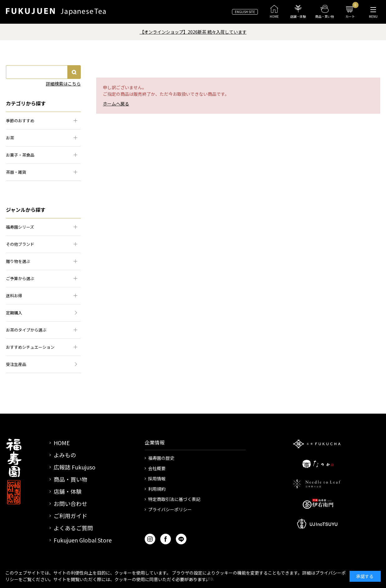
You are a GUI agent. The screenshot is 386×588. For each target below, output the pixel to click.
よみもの (65, 455)
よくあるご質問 (73, 528)
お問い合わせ (70, 503)
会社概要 (157, 468)
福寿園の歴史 (161, 458)
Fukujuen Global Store (83, 540)
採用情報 (157, 479)
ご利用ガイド (70, 516)
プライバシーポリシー (170, 509)
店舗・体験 (68, 491)
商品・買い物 (70, 479)
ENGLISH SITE (245, 12)
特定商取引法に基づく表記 (174, 499)
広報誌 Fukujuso (75, 467)
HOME (62, 443)
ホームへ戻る (116, 104)
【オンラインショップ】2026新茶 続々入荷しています (193, 32)
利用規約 (157, 489)
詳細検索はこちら (63, 84)
